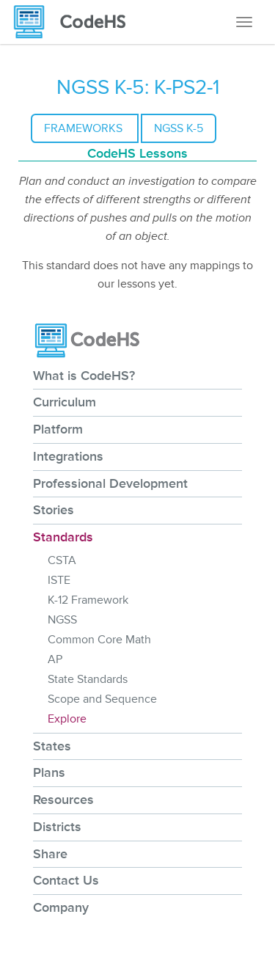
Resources (63, 800)
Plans (49, 772)
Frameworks (85, 128)
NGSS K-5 (179, 128)
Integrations (68, 456)
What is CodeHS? (84, 376)
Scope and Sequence (102, 699)
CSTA (62, 560)
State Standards (88, 679)
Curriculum (65, 402)
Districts (57, 827)
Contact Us (66, 880)
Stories (54, 510)
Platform (58, 429)
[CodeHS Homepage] (76, 22)
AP (55, 659)
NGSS (62, 620)
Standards (63, 537)
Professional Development (110, 483)
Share (50, 854)
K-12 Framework (88, 600)
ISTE (59, 580)
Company (61, 907)
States (52, 746)
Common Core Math (99, 640)
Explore (67, 719)
